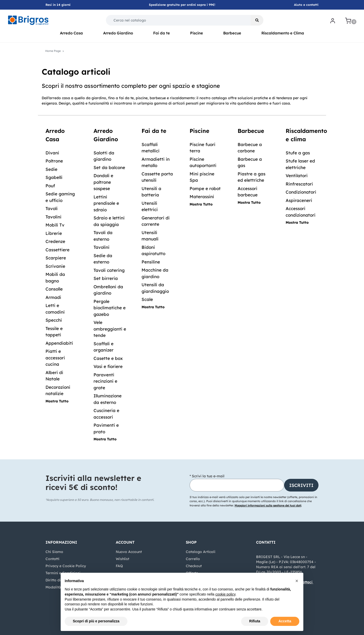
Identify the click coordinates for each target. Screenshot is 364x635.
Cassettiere (58, 250)
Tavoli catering (109, 270)
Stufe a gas (298, 153)
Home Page (53, 51)
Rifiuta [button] (255, 621)
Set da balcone (109, 167)
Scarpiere (56, 258)
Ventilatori (297, 176)
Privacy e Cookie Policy (66, 566)
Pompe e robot (205, 188)
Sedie (51, 169)
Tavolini (53, 217)
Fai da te (162, 33)
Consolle (54, 289)
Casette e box (108, 358)
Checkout (194, 566)
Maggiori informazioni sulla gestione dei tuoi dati (268, 505)
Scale (147, 299)
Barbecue (232, 33)
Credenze (55, 241)
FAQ (119, 566)
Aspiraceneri (299, 200)
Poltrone (54, 161)
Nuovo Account (129, 552)
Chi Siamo (54, 552)
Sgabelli (54, 177)
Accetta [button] (285, 621)
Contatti (52, 559)
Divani (52, 153)
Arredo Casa (71, 33)
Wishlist (122, 559)
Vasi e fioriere (108, 366)
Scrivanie (55, 266)
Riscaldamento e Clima (283, 33)
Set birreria (106, 278)
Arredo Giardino (118, 33)
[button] (257, 20)
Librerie (54, 233)
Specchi (54, 320)
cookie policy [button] (225, 594)
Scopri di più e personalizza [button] (96, 621)
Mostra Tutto (57, 401)
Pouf (50, 186)
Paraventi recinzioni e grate (105, 381)
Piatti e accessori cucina (55, 358)
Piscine (197, 33)
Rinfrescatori (299, 184)
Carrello (193, 559)
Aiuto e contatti (306, 5)
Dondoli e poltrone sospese (103, 182)
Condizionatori (301, 192)
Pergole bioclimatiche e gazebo (110, 308)
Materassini (202, 197)
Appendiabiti (59, 343)
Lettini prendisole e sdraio (106, 203)
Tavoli (52, 208)
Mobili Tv (55, 225)
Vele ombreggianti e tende (110, 329)
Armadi (53, 297)
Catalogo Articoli (201, 552)
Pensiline (151, 262)
